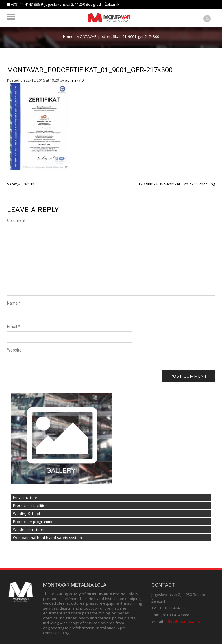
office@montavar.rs (183, 621)
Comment (16, 220)
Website (14, 350)
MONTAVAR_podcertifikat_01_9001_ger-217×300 (90, 70)
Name (14, 303)
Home (68, 36)
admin (71, 80)
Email (13, 327)
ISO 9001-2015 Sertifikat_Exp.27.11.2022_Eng (177, 184)
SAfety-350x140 (20, 184)
